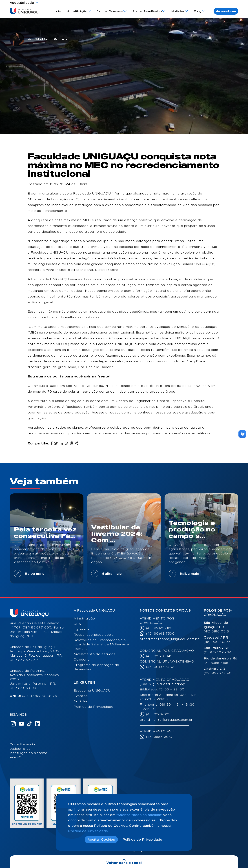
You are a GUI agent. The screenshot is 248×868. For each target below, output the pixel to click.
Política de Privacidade (94, 707)
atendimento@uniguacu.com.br (166, 720)
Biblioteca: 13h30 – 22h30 (162, 689)
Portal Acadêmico (147, 11)
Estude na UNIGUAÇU (92, 690)
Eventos (81, 696)
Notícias (178, 11)
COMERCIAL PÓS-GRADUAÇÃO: (167, 651)
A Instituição (77, 11)
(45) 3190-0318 (159, 714)
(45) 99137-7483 (160, 667)
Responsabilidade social (94, 635)
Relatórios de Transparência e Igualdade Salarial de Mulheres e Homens (101, 644)
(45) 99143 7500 (160, 634)
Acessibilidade (22, 3)
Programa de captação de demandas (97, 667)
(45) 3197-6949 (160, 656)
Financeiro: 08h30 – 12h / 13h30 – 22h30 (167, 707)
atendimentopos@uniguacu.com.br (168, 639)
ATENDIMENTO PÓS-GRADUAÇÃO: (158, 621)
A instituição (84, 618)
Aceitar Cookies (101, 840)
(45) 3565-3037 (160, 737)
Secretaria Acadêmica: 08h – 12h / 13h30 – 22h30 (168, 697)
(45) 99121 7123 (159, 628)
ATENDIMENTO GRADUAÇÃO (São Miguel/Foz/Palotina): (165, 682)
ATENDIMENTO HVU (157, 731)
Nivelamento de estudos (95, 654)
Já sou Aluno (226, 11)
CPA (77, 624)
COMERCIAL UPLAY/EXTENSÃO (167, 661)
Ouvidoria (82, 659)
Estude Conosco (110, 11)
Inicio (57, 11)
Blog (198, 11)
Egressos (82, 629)
